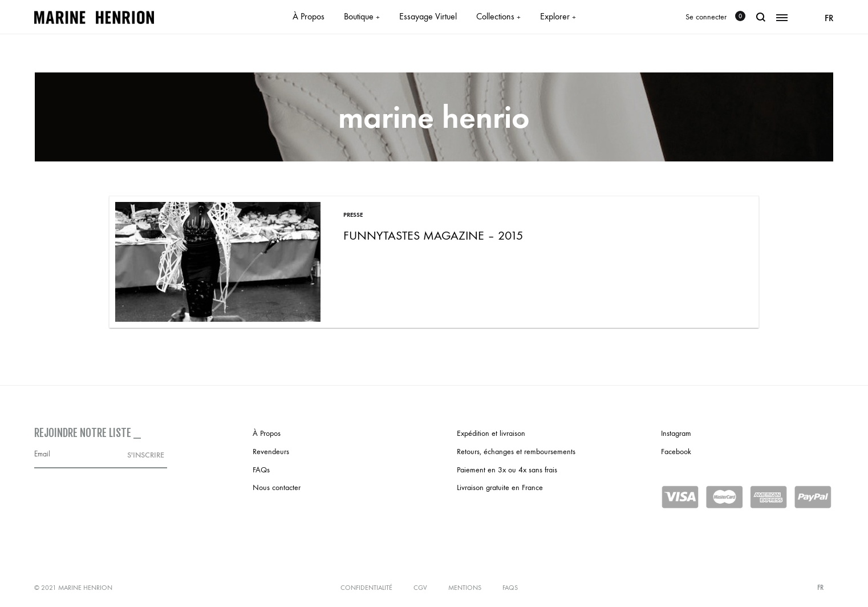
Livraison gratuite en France (500, 487)
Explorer (558, 16)
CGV (420, 588)
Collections (498, 16)
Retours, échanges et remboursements (516, 452)
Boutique (362, 16)
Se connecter (706, 17)
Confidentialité (366, 588)
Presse (353, 215)
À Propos (309, 16)
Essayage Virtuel (428, 16)
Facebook (676, 452)
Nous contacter (277, 487)
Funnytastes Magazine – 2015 (433, 236)
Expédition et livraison (491, 433)
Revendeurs (271, 452)
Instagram (676, 433)
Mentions (465, 588)
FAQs (261, 470)
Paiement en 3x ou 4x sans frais (507, 470)
